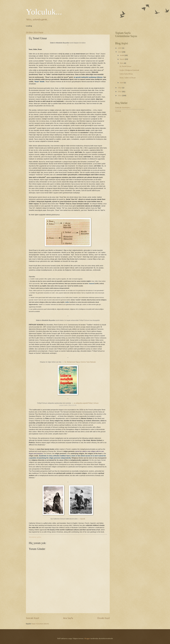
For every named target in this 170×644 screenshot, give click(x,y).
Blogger (87, 639)
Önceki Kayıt (103, 618)
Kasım (122, 59)
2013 (120, 88)
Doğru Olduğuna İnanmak (129, 70)
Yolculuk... (44, 12)
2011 (120, 96)
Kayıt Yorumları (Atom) (40, 624)
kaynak (83, 519)
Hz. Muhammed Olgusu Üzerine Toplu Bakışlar (80, 362)
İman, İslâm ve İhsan (128, 78)
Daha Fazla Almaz (126, 74)
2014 (120, 52)
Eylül (122, 83)
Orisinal (118, 111)
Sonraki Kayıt (32, 618)
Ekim (122, 63)
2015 (120, 48)
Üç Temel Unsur (125, 66)
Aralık (122, 55)
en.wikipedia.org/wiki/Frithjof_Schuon (86, 403)
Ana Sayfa (68, 618)
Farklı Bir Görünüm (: (123, 108)
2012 (120, 92)
